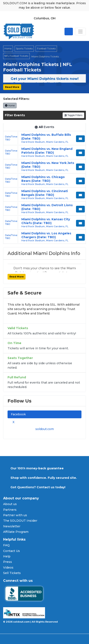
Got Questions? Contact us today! (38, 487)
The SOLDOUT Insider (20, 521)
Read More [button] (12, 87)
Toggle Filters (73, 115)
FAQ (6, 545)
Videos (8, 567)
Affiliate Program (16, 532)
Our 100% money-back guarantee (37, 468)
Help (7, 556)
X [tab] (13, 422)
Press (8, 562)
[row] (44, 138)
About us (10, 504)
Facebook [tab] (18, 414)
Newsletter (12, 526)
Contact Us (12, 551)
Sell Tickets (12, 573)
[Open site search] (69, 32)
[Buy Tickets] (80, 139)
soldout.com (45, 429)
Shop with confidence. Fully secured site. (44, 478)
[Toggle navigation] (80, 32)
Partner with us (15, 515)
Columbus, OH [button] (45, 18)
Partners (10, 510)
